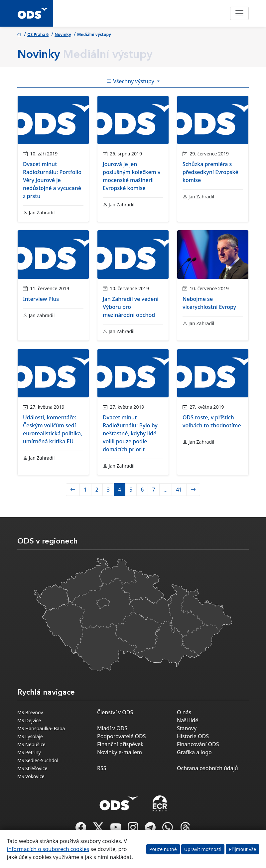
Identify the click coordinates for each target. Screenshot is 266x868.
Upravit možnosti (203, 849)
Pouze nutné (163, 849)
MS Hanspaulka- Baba (41, 728)
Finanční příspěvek (120, 744)
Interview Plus (41, 299)
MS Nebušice (31, 744)
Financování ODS (198, 744)
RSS (102, 768)
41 (179, 490)
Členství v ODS (115, 712)
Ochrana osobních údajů (207, 768)
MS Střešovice (32, 768)
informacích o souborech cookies (48, 849)
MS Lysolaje (30, 736)
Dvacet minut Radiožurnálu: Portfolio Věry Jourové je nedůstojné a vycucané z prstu (52, 180)
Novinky (63, 34)
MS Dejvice (29, 720)
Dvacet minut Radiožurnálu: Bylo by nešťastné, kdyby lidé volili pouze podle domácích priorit (130, 433)
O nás (184, 712)
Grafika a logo (194, 752)
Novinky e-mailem (120, 752)
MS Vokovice (31, 776)
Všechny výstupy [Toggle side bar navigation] (131, 81)
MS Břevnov (30, 712)
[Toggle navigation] (239, 13)
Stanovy (187, 728)
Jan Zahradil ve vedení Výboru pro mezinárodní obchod (131, 307)
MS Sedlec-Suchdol (38, 760)
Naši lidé (188, 720)
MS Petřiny (29, 752)
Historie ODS (193, 736)
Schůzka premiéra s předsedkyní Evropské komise (210, 172)
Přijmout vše (242, 849)
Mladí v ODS (112, 728)
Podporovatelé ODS (122, 736)
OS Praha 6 (38, 34)
